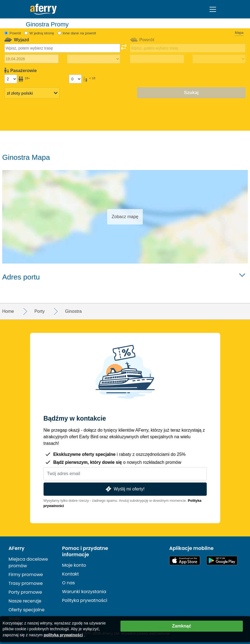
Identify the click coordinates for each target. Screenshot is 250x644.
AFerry (17, 548)
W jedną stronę (42, 33)
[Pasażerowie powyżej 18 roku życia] (11, 79)
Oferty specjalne (27, 610)
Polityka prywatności (85, 600)
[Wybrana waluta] (32, 93)
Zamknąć (182, 626)
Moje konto (74, 565)
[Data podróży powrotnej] (157, 59)
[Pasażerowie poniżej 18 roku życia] (75, 79)
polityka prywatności (63, 635)
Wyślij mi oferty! (125, 489)
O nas (68, 583)
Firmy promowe (26, 575)
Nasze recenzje (25, 601)
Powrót (15, 33)
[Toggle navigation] (213, 9)
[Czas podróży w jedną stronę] (94, 59)
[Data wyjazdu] (32, 59)
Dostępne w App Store (185, 561)
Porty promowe (25, 592)
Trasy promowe (26, 583)
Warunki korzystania (84, 592)
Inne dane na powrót (79, 33)
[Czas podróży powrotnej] (219, 59)
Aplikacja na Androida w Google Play (222, 561)
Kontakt (70, 574)
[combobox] (62, 48)
